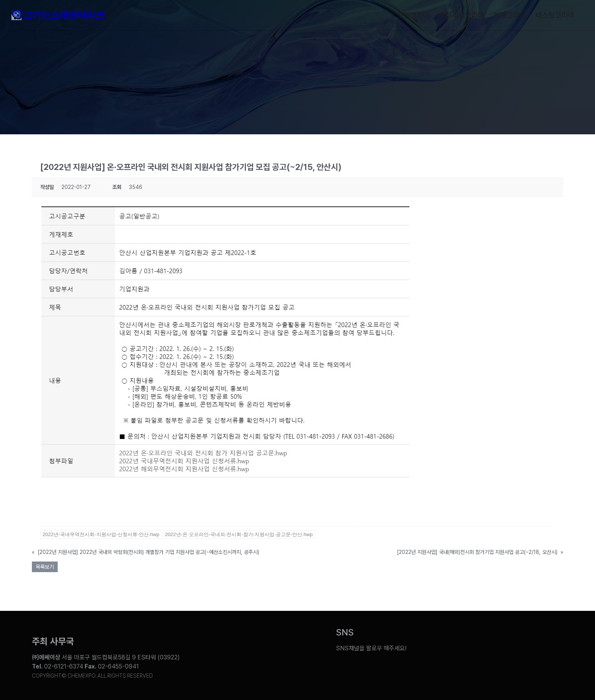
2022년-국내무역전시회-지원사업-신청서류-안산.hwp (101, 534)
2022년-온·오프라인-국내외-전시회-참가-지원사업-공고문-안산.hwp (239, 534)
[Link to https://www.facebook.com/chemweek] (496, 643)
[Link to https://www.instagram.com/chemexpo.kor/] (524, 643)
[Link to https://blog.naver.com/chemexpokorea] (467, 643)
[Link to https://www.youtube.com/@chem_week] (439, 643)
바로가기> (53, 513)
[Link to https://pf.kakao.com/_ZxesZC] (552, 643)
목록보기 (45, 567)
